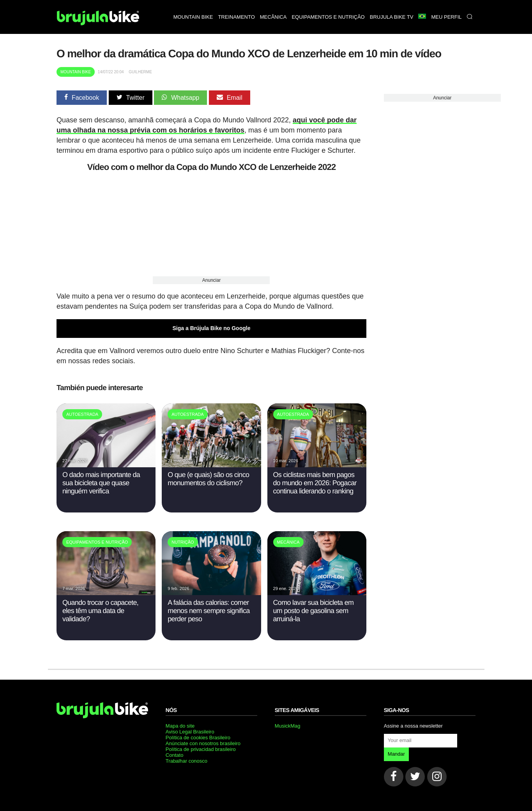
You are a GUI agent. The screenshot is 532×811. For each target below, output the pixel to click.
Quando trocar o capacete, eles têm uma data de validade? (100, 611)
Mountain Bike (76, 72)
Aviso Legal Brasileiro (190, 732)
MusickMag (288, 726)
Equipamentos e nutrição (328, 17)
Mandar (396, 754)
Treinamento (236, 17)
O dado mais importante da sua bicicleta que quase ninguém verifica (101, 483)
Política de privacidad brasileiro (201, 749)
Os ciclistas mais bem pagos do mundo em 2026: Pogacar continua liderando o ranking (315, 483)
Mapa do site (180, 726)
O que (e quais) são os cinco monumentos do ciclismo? (208, 479)
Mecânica (273, 17)
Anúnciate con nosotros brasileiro (203, 743)
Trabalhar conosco (186, 761)
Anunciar (211, 280)
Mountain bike (193, 17)
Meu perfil (446, 17)
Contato (175, 755)
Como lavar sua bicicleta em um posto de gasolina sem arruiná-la (314, 611)
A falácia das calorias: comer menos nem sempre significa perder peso (209, 611)
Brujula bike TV (392, 17)
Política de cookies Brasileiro (198, 738)
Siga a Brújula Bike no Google (212, 328)
